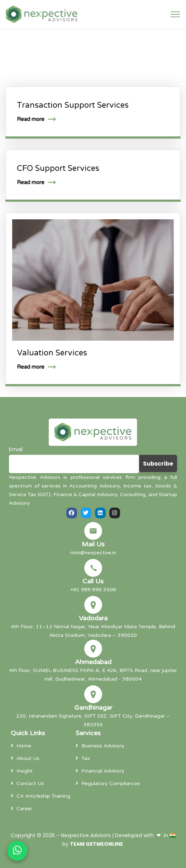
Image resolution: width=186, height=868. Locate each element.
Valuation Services (52, 353)
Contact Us (30, 783)
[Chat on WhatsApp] (17, 851)
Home (24, 746)
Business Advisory (103, 746)
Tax (86, 758)
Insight (25, 771)
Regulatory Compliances (111, 783)
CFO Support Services (58, 168)
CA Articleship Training (43, 796)
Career (24, 809)
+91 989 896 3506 (93, 590)
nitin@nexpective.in (93, 553)
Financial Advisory (103, 771)
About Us (28, 758)
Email (16, 449)
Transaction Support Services (73, 105)
